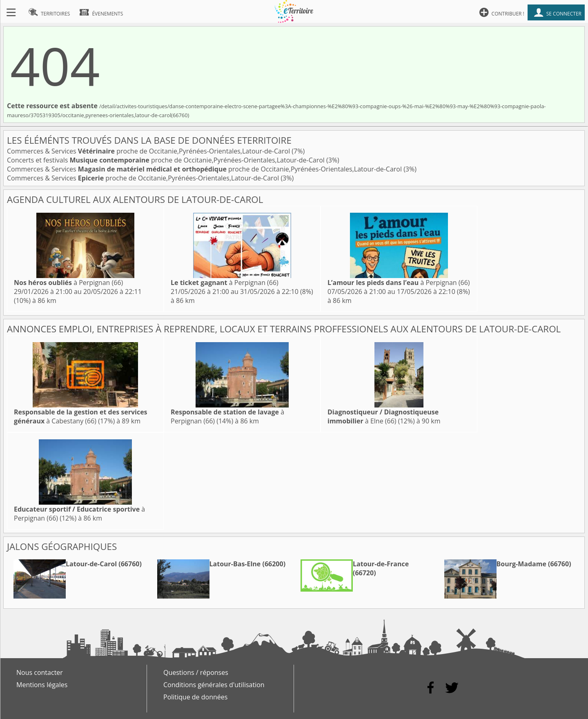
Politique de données (195, 697)
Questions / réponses (196, 672)
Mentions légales (42, 685)
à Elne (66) (383, 416)
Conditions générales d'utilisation (214, 685)
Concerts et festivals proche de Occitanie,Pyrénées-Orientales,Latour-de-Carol (167, 160)
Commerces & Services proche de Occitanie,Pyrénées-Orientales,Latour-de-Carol (149, 151)
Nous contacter (40, 672)
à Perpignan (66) (68, 283)
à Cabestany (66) (81, 416)
